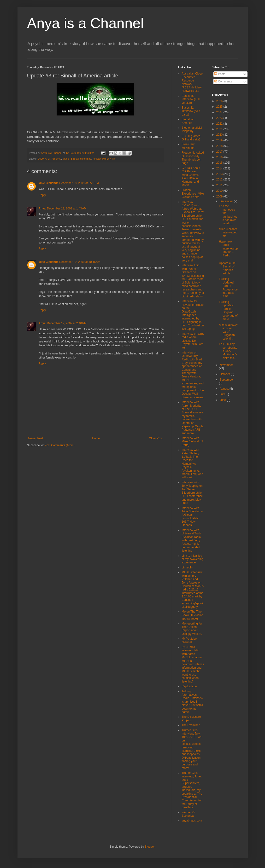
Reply (42, 195)
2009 (41, 159)
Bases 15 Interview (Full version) (191, 99)
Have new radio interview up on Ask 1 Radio (228, 249)
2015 (220, 163)
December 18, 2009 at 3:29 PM (79, 183)
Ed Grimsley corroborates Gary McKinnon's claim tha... (228, 351)
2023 (220, 118)
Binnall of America (188, 121)
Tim (114, 159)
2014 (220, 168)
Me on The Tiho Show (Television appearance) (193, 615)
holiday (97, 159)
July (223, 394)
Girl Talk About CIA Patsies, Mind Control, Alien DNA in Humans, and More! (191, 177)
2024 (220, 112)
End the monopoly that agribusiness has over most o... (228, 215)
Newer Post (36, 438)
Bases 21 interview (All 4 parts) (191, 111)
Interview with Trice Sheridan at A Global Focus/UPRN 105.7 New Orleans (193, 517)
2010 (220, 191)
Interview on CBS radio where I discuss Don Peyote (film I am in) (193, 341)
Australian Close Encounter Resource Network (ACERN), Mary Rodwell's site (192, 82)
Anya (42, 208)
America (56, 159)
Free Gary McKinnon (188, 146)
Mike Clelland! (48, 183)
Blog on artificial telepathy (192, 129)
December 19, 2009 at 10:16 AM (80, 262)
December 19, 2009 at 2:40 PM (67, 323)
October (225, 374)
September (227, 380)
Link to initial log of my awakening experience (193, 559)
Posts (220, 74)
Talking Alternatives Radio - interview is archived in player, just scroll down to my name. (192, 702)
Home (96, 438)
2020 (220, 135)
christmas (86, 159)
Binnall (75, 159)
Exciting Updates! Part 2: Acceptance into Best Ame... (228, 288)
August (225, 389)
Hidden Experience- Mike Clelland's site (193, 194)
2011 (220, 185)
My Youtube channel (189, 640)
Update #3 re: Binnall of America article (228, 268)
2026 (220, 101)
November (226, 365)
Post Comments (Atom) (60, 445)
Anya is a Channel (85, 23)
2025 (220, 107)
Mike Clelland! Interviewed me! (228, 233)
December (227, 201)
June (223, 400)
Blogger (150, 847)
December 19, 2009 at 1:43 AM (67, 208)
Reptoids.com (191, 686)
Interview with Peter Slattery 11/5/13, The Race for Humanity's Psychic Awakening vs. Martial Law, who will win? (192, 464)
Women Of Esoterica (189, 814)
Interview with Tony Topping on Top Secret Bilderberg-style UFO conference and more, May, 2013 (192, 493)
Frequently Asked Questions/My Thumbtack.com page (193, 158)
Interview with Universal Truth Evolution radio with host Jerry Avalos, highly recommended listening (191, 540)
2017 (220, 152)
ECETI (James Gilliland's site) (191, 138)
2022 (220, 124)
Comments (223, 81)
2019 (220, 140)
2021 (220, 129)
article (66, 159)
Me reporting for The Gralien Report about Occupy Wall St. (192, 629)
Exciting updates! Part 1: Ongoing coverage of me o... (228, 311)
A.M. (48, 159)
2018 (220, 146)
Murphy (106, 159)
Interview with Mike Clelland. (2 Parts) (192, 442)
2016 (220, 157)
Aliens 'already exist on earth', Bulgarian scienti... (228, 332)
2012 (220, 179)
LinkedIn (187, 567)
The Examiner (191, 725)
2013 (220, 174)
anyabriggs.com (192, 821)
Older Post (156, 438)
